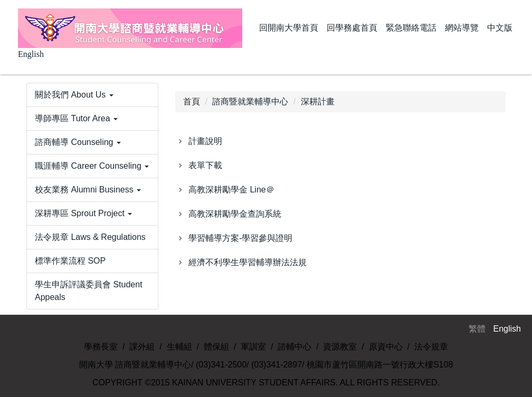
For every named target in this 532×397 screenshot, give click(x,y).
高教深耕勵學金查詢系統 (235, 214)
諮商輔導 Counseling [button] (78, 142)
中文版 (500, 28)
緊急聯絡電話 (411, 28)
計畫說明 (205, 141)
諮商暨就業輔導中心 (250, 101)
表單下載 (205, 165)
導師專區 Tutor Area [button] (76, 118)
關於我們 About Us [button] (74, 95)
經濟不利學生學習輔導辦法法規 (248, 262)
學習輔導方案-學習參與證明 (240, 238)
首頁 (192, 101)
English (31, 54)
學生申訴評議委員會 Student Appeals (89, 291)
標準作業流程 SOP (70, 261)
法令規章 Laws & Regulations (90, 237)
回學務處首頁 (352, 28)
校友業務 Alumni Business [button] (88, 190)
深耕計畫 (318, 101)
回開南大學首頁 (289, 28)
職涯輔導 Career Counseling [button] (92, 166)
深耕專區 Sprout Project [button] (83, 213)
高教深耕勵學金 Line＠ (231, 190)
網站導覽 (462, 28)
